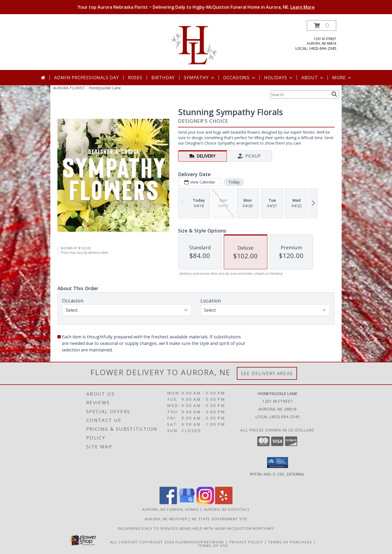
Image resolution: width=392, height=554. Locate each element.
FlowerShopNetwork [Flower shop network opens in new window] (200, 542)
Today (234, 182)
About (313, 78)
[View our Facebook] (168, 503)
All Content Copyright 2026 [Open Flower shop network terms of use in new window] (142, 542)
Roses (135, 78)
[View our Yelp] (224, 503)
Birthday (163, 78)
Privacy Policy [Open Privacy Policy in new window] (246, 542)
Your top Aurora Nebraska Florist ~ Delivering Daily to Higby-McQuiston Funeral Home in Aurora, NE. (196, 7)
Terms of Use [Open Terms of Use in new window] (213, 546)
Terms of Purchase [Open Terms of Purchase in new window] (290, 542)
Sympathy (199, 78)
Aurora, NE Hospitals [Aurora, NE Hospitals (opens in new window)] (227, 509)
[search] (334, 94)
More (342, 78)
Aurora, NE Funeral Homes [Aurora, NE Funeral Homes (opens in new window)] (171, 509)
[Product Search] (300, 94)
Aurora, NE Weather (166, 519)
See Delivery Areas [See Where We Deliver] (267, 373)
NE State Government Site (220, 519)
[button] (321, 25)
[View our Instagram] (205, 503)
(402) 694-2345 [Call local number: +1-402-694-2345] (323, 48)
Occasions (240, 78)
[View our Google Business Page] (187, 503)
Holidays (279, 78)
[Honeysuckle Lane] (196, 45)
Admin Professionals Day (86, 78)
